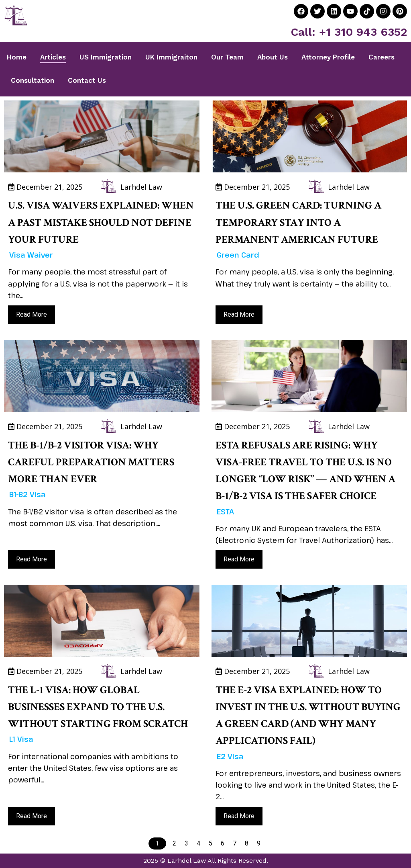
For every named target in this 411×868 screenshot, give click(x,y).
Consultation (33, 80)
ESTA (225, 512)
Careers (381, 57)
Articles (53, 57)
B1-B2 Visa (27, 494)
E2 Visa (230, 756)
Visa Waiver (31, 255)
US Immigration (106, 57)
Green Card (238, 255)
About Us (273, 57)
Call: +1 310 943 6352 (349, 32)
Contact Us (87, 80)
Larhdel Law (141, 187)
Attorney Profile (328, 57)
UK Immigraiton (171, 57)
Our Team (227, 57)
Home (17, 57)
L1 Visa (21, 739)
